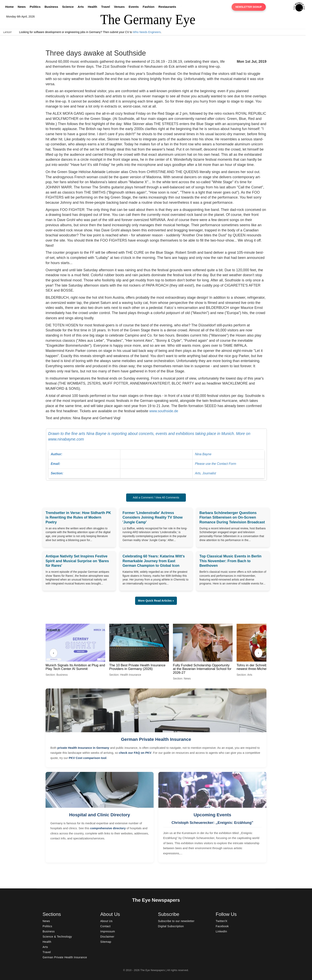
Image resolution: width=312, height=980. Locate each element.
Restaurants (167, 7)
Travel (106, 7)
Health (92, 7)
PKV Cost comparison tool (88, 758)
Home (9, 7)
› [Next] (258, 653)
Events (134, 7)
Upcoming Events (212, 815)
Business (51, 7)
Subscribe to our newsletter (176, 921)
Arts (81, 7)
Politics (35, 7)
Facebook (222, 926)
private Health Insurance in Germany (83, 748)
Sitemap (106, 942)
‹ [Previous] (53, 653)
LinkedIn (221, 931)
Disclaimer (107, 937)
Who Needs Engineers (147, 32)
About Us (106, 921)
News (22, 7)
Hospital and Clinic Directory (99, 815)
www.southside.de (164, 411)
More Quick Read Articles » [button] (156, 601)
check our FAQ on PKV (135, 753)
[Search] (182, 7)
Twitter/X (222, 921)
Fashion (149, 7)
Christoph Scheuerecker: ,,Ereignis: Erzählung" (212, 823)
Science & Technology (57, 937)
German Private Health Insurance (156, 739)
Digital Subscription (171, 926)
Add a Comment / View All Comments (156, 497)
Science (68, 7)
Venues (119, 7)
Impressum (108, 931)
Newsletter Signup (249, 7)
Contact (105, 926)
